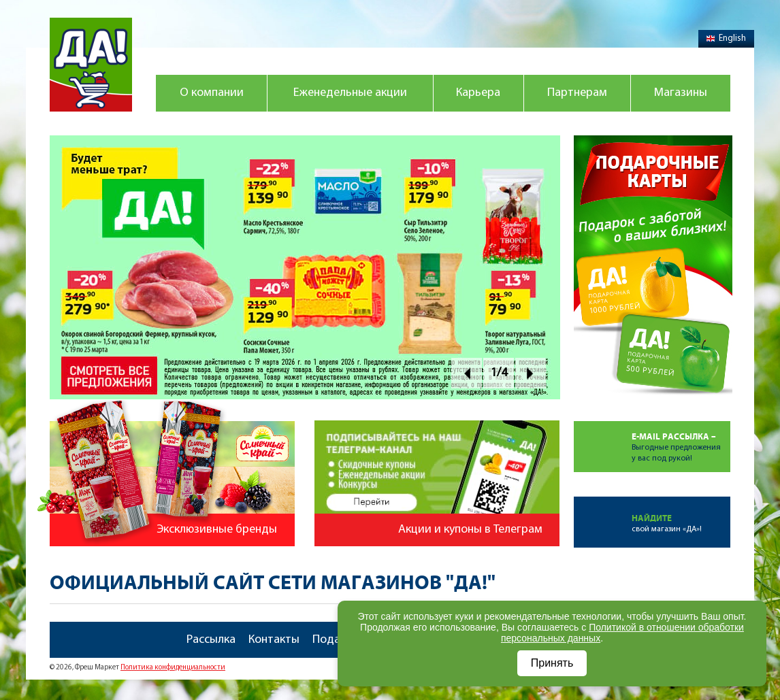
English (726, 38)
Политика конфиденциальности (173, 668)
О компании (212, 93)
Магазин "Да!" (91, 65)
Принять (552, 663)
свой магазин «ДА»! (681, 515)
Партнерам (577, 93)
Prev (467, 373)
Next (531, 373)
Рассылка (211, 640)
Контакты (274, 640)
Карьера (478, 93)
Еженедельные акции (350, 93)
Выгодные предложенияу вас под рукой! (681, 442)
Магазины (681, 93)
